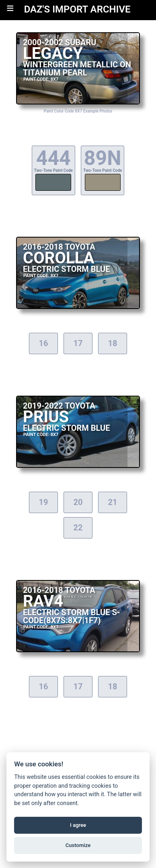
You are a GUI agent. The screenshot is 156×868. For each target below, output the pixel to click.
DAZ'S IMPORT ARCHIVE (77, 9)
